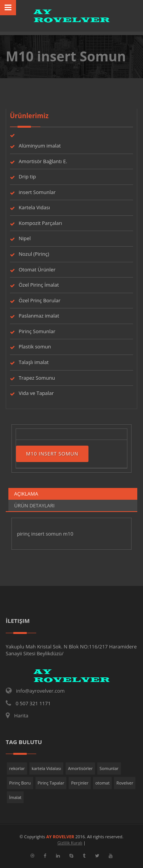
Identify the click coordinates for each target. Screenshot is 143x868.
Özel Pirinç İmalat (39, 285)
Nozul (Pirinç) (34, 254)
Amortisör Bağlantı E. (43, 161)
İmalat (15, 797)
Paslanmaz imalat (39, 316)
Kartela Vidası (34, 207)
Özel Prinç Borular (39, 300)
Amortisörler (80, 768)
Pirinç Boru (20, 783)
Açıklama (26, 494)
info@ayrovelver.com (40, 691)
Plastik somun (35, 347)
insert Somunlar (37, 192)
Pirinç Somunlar (37, 331)
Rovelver (125, 783)
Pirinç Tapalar (51, 783)
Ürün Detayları (34, 505)
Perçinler (80, 783)
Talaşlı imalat (34, 362)
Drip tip (27, 176)
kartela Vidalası (46, 768)
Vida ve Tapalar (36, 393)
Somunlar (109, 768)
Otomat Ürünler (37, 270)
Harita (21, 716)
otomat (102, 783)
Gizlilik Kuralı (70, 843)
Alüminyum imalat (40, 146)
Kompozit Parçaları (40, 223)
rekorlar (17, 768)
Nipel (25, 238)
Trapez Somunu (37, 378)
